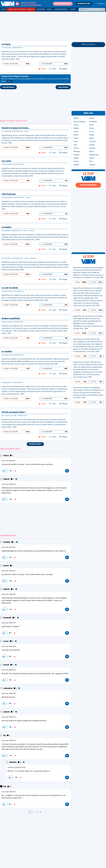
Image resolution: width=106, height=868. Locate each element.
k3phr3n (7, 479)
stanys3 (6, 665)
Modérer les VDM (84, 4)
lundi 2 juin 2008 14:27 (9, 792)
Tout (3, 10)
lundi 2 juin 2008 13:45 (9, 694)
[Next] (40, 812)
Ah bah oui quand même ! (14, 412)
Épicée (50, 10)
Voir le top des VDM (88, 185)
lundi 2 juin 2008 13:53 (9, 717)
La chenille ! (7, 352)
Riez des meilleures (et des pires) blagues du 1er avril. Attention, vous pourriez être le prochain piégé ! (35, 79)
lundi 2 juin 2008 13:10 (9, 547)
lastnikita (7, 542)
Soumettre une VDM (63, 4)
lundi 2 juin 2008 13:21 (8, 461)
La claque (6, 44)
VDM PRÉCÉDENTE (8, 87)
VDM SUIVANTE (63, 87)
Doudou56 (7, 618)
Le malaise (6, 227)
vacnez (6, 641)
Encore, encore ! (35, 444)
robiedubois (8, 688)
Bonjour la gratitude (11, 319)
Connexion (101, 4)
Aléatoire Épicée (61, 10)
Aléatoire (41, 10)
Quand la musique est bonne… (16, 128)
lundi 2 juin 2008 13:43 (9, 670)
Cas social (6, 161)
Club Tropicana (9, 194)
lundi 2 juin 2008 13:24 (9, 484)
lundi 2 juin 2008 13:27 (9, 623)
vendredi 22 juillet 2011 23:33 (17, 767)
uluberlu (7, 712)
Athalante (13, 762)
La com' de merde (10, 288)
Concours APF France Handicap (21, 10)
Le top (73, 10)
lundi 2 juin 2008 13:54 (9, 741)
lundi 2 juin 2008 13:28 (9, 646)
